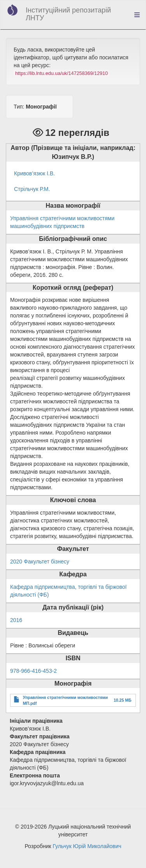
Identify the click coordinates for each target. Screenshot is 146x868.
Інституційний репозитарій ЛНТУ (68, 14)
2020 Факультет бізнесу (40, 561)
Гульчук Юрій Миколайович (87, 846)
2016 (16, 620)
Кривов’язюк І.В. (34, 173)
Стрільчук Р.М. (32, 189)
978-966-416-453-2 (33, 671)
